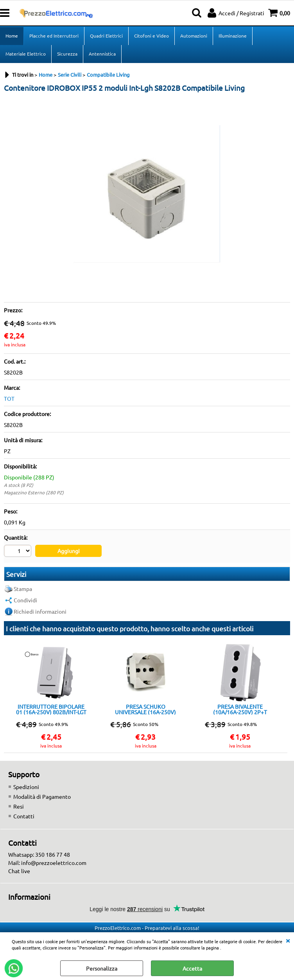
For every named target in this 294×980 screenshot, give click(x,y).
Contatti (24, 816)
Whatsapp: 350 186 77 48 (39, 854)
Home (12, 36)
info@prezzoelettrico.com (54, 863)
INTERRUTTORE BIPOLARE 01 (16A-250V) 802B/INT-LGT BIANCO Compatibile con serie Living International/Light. (51, 709)
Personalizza (102, 968)
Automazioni (194, 36)
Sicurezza (67, 54)
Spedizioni (26, 787)
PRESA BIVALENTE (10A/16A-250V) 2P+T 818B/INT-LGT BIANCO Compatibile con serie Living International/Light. (240, 709)
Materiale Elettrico (26, 54)
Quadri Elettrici (106, 36)
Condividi (25, 600)
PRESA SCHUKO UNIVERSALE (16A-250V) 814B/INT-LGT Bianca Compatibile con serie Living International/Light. (146, 709)
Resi (19, 806)
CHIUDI (288, 940)
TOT (9, 398)
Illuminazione (233, 36)
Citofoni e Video (151, 36)
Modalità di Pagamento (42, 796)
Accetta (192, 968)
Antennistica (102, 54)
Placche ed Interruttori (54, 36)
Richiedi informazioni (40, 611)
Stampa (23, 589)
